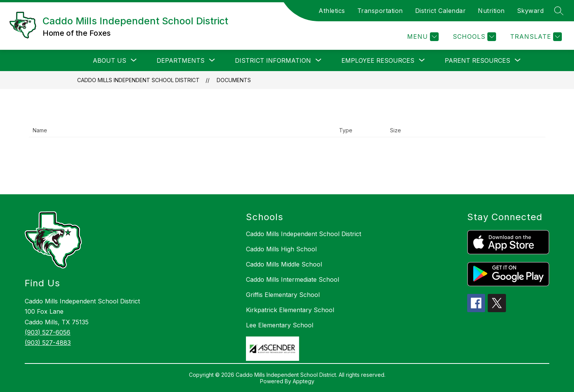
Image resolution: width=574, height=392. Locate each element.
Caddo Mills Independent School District (138, 80)
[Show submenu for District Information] (273, 60)
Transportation (380, 11)
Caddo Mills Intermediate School (293, 279)
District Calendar (441, 11)
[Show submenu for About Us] (109, 60)
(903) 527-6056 (48, 332)
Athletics (332, 11)
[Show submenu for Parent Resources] (477, 60)
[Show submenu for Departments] (181, 60)
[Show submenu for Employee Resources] (378, 60)
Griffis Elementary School (283, 295)
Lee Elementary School (280, 325)
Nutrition (491, 11)
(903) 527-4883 (48, 343)
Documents (234, 80)
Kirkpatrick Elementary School (290, 310)
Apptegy (304, 381)
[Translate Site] (535, 37)
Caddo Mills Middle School (284, 264)
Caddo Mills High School (281, 249)
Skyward (530, 11)
